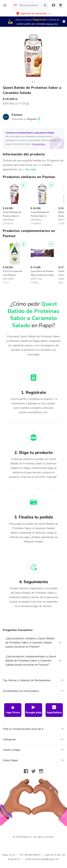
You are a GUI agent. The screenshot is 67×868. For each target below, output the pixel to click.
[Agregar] (23, 185)
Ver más (31, 169)
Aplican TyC (52, 24)
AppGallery (54, 710)
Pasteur (17, 115)
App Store (13, 710)
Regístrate (40, 20)
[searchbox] (30, 5)
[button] (34, 13)
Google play (33, 710)
